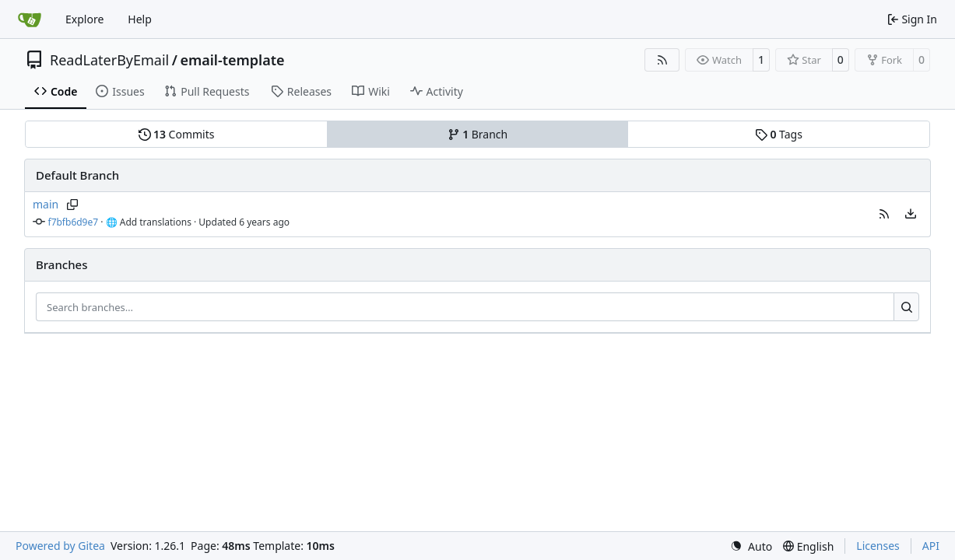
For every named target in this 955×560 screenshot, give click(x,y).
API (931, 546)
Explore (84, 19)
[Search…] (906, 307)
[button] (884, 214)
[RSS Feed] (662, 60)
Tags (779, 134)
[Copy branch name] (72, 205)
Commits (177, 134)
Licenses (878, 546)
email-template (232, 60)
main (46, 204)
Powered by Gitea (60, 546)
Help (140, 19)
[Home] (30, 19)
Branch (478, 134)
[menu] (911, 214)
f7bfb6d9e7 (74, 222)
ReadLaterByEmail (109, 60)
